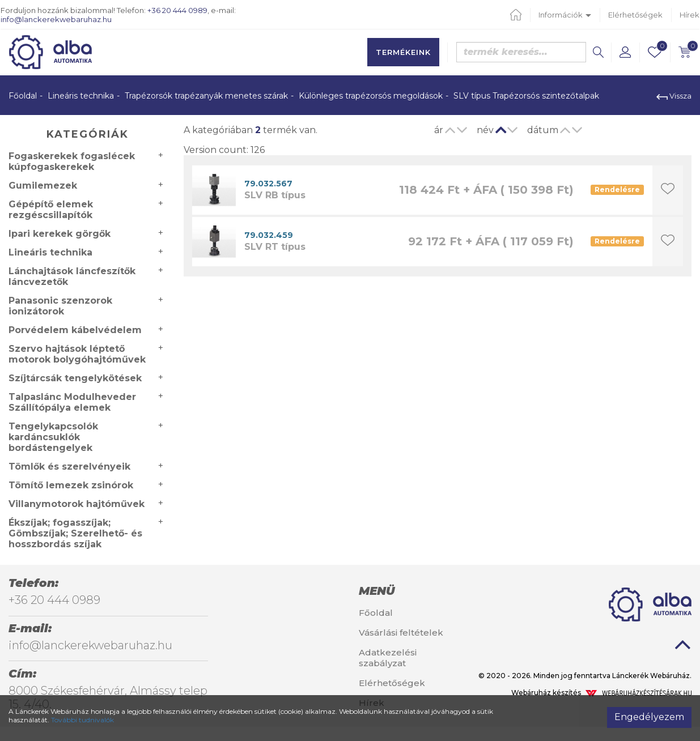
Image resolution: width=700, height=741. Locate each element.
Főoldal (23, 96)
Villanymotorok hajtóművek (77, 504)
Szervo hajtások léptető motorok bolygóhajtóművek (77, 354)
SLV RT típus (275, 247)
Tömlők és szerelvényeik (69, 467)
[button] (625, 52)
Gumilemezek (43, 186)
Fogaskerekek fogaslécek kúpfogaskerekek (72, 161)
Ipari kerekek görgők (60, 234)
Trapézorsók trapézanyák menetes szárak (206, 96)
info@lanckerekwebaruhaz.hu (56, 19)
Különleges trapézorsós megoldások (371, 96)
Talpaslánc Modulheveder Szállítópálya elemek (72, 402)
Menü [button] (377, 591)
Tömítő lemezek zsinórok (71, 485)
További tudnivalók (82, 720)
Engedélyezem (649, 717)
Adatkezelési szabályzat (388, 658)
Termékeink (403, 52)
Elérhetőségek (635, 15)
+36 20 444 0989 (177, 10)
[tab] (409, 591)
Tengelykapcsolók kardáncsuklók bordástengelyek (53, 437)
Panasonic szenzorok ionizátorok (60, 306)
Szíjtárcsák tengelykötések (75, 378)
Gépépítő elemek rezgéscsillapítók (51, 210)
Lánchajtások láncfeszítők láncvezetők (72, 276)
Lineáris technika (81, 96)
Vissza (674, 96)
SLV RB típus (275, 195)
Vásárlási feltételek (401, 633)
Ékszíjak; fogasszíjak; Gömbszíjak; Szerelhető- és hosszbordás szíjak (75, 533)
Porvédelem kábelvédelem (75, 330)
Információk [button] (565, 15)
